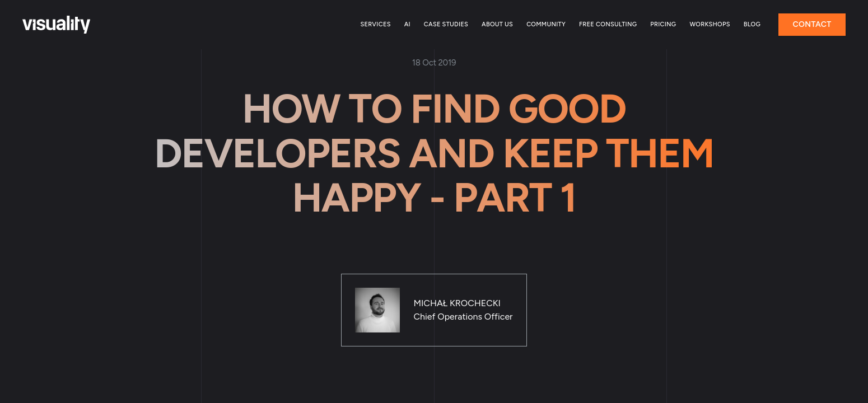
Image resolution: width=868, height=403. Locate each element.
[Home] (56, 25)
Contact (812, 24)
